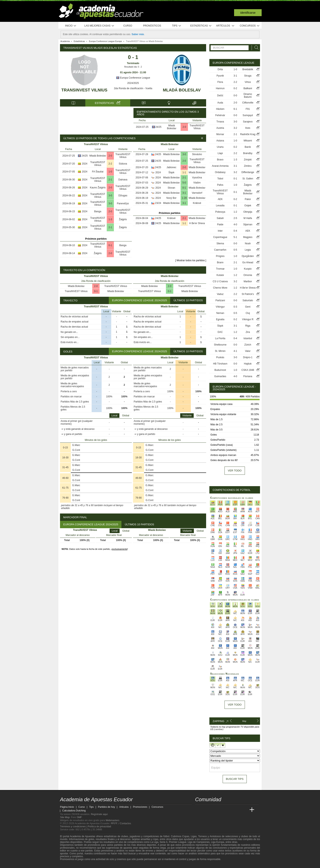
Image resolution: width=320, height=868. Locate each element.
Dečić (220, 96)
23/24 (158, 203)
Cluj (248, 313)
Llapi (220, 153)
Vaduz (220, 294)
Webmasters (112, 820)
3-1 (184, 193)
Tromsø (220, 269)
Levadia (220, 206)
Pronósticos (152, 26)
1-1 (184, 172)
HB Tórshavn (220, 364)
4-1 (235, 351)
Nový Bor (171, 198)
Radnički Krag (248, 134)
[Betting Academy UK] (244, 810)
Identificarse (248, 13)
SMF (79, 817)
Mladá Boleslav (182, 90)
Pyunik (220, 76)
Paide (220, 225)
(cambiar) (219, 729)
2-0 (184, 127)
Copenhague (220, 237)
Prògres (220, 256)
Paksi (248, 199)
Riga (248, 326)
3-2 (235, 128)
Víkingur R (248, 319)
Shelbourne (220, 345)
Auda (220, 103)
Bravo (220, 160)
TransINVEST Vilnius (84, 90)
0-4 (235, 231)
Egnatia (220, 319)
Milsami (248, 141)
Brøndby (248, 153)
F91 (248, 109)
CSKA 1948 (248, 370)
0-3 (235, 307)
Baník (248, 147)
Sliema (220, 243)
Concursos (250, 26)
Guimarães (220, 376)
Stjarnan (248, 225)
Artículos (225, 26)
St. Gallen (248, 179)
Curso (128, 26)
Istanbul (248, 338)
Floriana (248, 376)
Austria (220, 128)
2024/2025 (133, 83)
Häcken (220, 109)
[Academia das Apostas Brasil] (214, 810)
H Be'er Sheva (197, 223)
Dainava (123, 180)
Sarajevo (248, 122)
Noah (248, 243)
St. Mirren (220, 351)
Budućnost (220, 370)
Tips (177, 26)
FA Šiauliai (98, 172)
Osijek (248, 206)
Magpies (248, 237)
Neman (220, 313)
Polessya (220, 212)
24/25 (158, 127)
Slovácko (197, 154)
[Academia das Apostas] (206, 810)
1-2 (235, 212)
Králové (197, 203)
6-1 (235, 109)
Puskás (220, 357)
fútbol (166, 836)
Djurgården (248, 256)
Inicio (71, 26)
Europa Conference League (133, 78)
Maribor (248, 281)
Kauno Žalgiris (98, 188)
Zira (248, 332)
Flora (220, 82)
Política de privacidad (99, 827)
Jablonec (171, 167)
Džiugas (123, 196)
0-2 (235, 88)
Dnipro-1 (248, 357)
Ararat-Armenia (220, 166)
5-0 (184, 183)
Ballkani (248, 88)
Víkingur (220, 307)
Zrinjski (248, 160)
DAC (220, 332)
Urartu (220, 147)
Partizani (220, 300)
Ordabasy (220, 172)
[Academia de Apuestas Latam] (237, 810)
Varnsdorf (197, 193)
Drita (220, 69)
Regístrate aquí (99, 814)
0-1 (110, 245)
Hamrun (220, 88)
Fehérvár (220, 115)
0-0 (235, 96)
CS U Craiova (220, 281)
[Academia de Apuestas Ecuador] (199, 810)
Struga (248, 76)
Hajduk (248, 364)
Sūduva (123, 164)
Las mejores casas (99, 26)
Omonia (248, 275)
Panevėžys (123, 203)
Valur (248, 351)
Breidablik (248, 69)
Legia (248, 250)
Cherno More (220, 288)
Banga (98, 211)
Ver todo (235, 471)
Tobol (220, 179)
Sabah (220, 218)
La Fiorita (220, 338)
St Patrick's (248, 294)
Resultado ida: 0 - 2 (133, 67)
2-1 (110, 180)
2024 (85, 164)
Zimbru (248, 166)
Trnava (220, 122)
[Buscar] (255, 48)
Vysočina (197, 178)
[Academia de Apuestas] (229, 810)
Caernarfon (220, 250)
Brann (220, 262)
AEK (220, 199)
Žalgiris (123, 219)
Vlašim (197, 183)
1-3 (110, 219)
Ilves (248, 128)
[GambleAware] (69, 865)
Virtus (248, 82)
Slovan (172, 188)
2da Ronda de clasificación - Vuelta (133, 88)
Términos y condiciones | (74, 827)
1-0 (110, 172)
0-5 (235, 250)
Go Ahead (248, 262)
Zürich (248, 345)
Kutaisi (220, 275)
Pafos (220, 185)
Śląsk (171, 172)
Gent (248, 307)
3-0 (110, 196)
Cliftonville (248, 103)
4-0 (235, 225)
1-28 (184, 198)
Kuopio (248, 269)
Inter (220, 231)
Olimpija (248, 212)
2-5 (235, 218)
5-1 (235, 237)
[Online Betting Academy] (221, 810)
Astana (220, 141)
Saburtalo (248, 300)
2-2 (110, 164)
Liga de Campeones (199, 842)
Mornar (220, 134)
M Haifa (248, 218)
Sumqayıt (248, 115)
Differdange (248, 172)
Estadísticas (201, 26)
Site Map (65, 817)
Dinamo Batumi (248, 96)
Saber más (138, 34)
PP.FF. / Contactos (121, 824)
